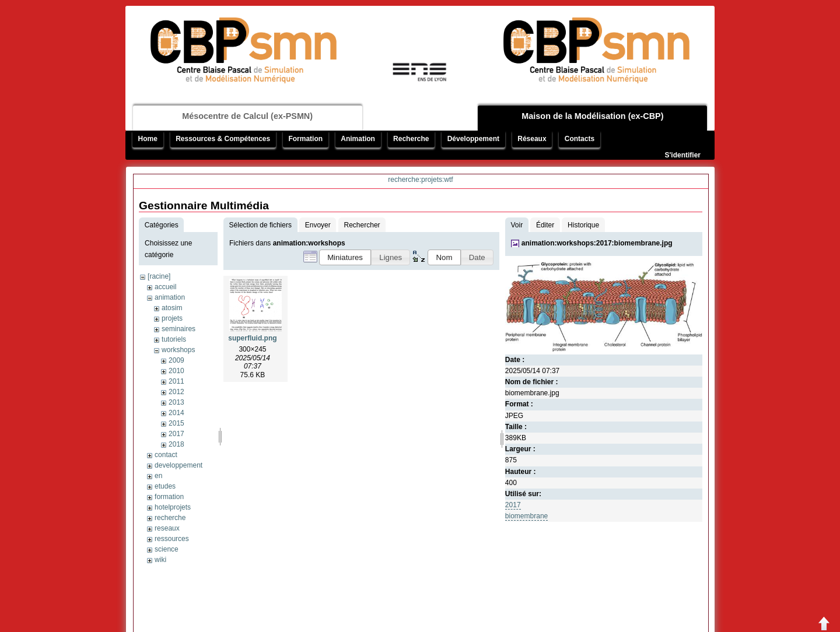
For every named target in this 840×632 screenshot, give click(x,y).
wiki (160, 560)
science (167, 549)
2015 (176, 423)
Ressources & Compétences (223, 139)
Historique (583, 225)
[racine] (159, 276)
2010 (176, 371)
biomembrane (526, 516)
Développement (473, 139)
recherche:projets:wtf (420, 180)
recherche (170, 518)
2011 (176, 381)
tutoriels (174, 339)
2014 (176, 413)
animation (170, 297)
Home (148, 139)
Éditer (545, 225)
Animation (358, 139)
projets (172, 318)
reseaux (167, 528)
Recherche (411, 139)
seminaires (178, 329)
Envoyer (318, 225)
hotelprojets (173, 507)
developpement (178, 465)
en (158, 476)
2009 (176, 360)
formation (169, 497)
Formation (305, 139)
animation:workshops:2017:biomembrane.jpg (597, 243)
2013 (176, 402)
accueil (165, 287)
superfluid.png (252, 338)
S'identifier (682, 155)
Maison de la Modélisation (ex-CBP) (592, 116)
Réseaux (532, 139)
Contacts (580, 139)
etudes (165, 486)
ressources (172, 539)
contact (166, 455)
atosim (172, 308)
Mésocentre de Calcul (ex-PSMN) (247, 116)
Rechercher (362, 225)
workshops (178, 350)
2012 (176, 392)
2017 (176, 434)
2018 (176, 444)
